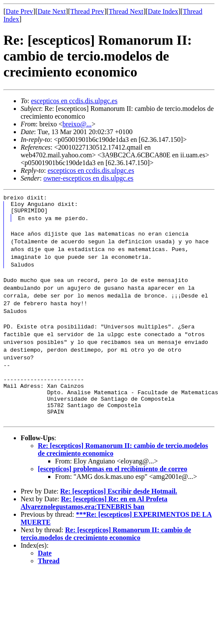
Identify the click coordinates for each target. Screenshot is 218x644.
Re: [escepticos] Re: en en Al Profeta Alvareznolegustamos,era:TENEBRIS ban (94, 513)
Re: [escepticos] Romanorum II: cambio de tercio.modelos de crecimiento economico (106, 544)
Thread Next (126, 11)
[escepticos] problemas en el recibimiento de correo (112, 479)
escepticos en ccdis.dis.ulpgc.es (74, 101)
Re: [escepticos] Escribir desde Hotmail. (119, 501)
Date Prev (19, 11)
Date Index (163, 11)
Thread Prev (87, 11)
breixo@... (77, 124)
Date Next (52, 11)
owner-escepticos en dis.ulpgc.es (88, 178)
